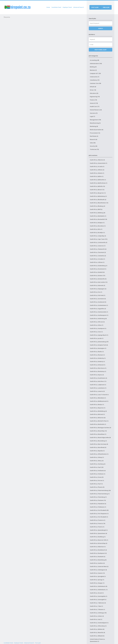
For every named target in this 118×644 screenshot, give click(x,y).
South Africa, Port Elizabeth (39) (99, 510)
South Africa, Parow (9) (97, 477)
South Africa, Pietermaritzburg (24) (100, 490)
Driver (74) (93, 90)
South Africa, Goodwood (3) (98, 302)
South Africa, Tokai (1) (96, 606)
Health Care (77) (95, 106)
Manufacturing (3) (95, 123)
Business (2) (93, 70)
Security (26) (94, 146)
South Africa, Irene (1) (96, 332)
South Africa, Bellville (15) (97, 186)
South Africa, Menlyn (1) (97, 404)
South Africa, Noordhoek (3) (98, 447)
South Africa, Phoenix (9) (97, 487)
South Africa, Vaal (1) (96, 619)
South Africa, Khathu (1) (97, 352)
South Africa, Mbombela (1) (98, 398)
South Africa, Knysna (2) (97, 375)
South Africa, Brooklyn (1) (97, 233)
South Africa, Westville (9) (97, 633)
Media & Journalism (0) (97, 130)
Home (48, 7)
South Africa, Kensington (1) (98, 348)
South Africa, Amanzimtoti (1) (99, 163)
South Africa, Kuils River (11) (98, 381)
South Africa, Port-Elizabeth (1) (99, 517)
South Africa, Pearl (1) (96, 484)
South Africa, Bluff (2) (96, 209)
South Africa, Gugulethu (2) (98, 309)
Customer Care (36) (95, 83)
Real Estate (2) (94, 136)
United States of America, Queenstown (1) (97, 640)
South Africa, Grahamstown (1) (99, 305)
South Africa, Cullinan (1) (97, 262)
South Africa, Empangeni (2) (98, 289)
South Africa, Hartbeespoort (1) (99, 315)
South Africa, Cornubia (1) (97, 259)
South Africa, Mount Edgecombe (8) (100, 437)
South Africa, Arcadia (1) (97, 166)
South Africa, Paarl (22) (97, 467)
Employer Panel (67, 7)
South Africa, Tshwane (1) (97, 609)
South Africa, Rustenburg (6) (98, 560)
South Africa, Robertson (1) (98, 547)
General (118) (94, 103)
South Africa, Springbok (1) (98, 576)
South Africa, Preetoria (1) (98, 520)
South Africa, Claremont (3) (98, 252)
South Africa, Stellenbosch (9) (99, 586)
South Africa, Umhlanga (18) (98, 613)
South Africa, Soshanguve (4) (98, 570)
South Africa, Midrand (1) (97, 414)
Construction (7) (94, 77)
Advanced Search (78, 7)
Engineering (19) (95, 97)
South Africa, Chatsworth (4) (98, 249)
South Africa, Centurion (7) (98, 246)
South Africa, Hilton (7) (97, 325)
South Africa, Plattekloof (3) (98, 504)
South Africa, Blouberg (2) (97, 206)
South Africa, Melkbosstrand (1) (99, 401)
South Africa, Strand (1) (97, 593)
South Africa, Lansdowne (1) (98, 388)
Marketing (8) (94, 126)
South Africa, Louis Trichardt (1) (99, 395)
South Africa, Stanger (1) (97, 583)
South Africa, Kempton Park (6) (99, 345)
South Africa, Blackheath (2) (98, 200)
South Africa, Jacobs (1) (97, 338)
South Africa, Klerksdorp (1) (98, 371)
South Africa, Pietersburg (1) (98, 497)
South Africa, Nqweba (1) (97, 451)
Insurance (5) (94, 113)
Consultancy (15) (95, 80)
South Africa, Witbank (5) (97, 636)
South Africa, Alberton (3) (97, 160)
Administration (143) (96, 63)
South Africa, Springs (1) (97, 580)
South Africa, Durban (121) (98, 276)
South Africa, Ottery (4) (97, 461)
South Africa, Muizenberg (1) (98, 441)
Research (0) (93, 139)
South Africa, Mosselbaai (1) (98, 434)
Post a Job (38, 643)
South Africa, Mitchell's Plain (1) (99, 421)
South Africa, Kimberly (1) (97, 362)
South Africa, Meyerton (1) (98, 408)
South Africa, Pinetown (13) (98, 500)
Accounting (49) (94, 60)
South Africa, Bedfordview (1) (99, 183)
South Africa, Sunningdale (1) (99, 596)
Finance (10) (93, 100)
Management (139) (95, 120)
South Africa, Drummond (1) (98, 269)
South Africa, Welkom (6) (97, 629)
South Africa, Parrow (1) (97, 480)
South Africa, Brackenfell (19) (98, 219)
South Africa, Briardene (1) (98, 226)
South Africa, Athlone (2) (97, 170)
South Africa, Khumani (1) (97, 355)
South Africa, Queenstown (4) (98, 533)
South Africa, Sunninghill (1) (98, 600)
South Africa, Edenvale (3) (97, 285)
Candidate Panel (56, 7)
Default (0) (93, 87)
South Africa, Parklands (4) (98, 471)
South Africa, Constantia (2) (98, 256)
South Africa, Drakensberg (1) (99, 266)
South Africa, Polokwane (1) (98, 507)
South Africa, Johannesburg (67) (99, 342)
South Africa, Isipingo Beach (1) (99, 335)
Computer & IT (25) (95, 73)
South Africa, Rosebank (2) (98, 557)
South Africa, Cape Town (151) (99, 239)
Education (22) (94, 93)
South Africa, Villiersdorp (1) (98, 626)
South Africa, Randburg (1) (98, 537)
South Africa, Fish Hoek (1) (98, 295)
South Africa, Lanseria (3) (97, 391)
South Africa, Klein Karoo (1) (98, 368)
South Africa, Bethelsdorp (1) (98, 196)
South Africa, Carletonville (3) (99, 242)
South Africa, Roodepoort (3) (98, 553)
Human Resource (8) (96, 110)
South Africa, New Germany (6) (99, 444)
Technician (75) (94, 149)
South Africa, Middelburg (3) (98, 411)
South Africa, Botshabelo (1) (98, 216)
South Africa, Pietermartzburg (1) (100, 494)
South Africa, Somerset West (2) (99, 566)
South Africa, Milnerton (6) (98, 418)
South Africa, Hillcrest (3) (97, 322)
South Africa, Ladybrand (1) (98, 385)
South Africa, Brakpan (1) (97, 223)
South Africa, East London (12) (99, 282)
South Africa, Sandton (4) (97, 563)
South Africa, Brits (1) (96, 229)
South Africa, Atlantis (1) (97, 173)
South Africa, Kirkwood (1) (98, 365)
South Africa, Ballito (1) (97, 176)
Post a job (95, 7)
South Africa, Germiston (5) (98, 299)
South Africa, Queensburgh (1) (99, 530)
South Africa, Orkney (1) (97, 457)
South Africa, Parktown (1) (98, 474)
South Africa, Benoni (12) (97, 190)
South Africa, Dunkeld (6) (97, 272)
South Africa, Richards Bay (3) (99, 543)
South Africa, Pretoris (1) (97, 527)
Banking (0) (93, 67)
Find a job (106, 7)
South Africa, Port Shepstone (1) (99, 514)
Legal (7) (92, 116)
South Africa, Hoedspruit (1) (98, 328)
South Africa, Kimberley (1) (98, 358)
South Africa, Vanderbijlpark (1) (99, 623)
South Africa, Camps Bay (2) (98, 236)
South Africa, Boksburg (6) (97, 213)
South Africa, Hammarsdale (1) (99, 312)
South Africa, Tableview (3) (98, 603)
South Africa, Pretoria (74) (97, 523)
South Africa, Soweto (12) (97, 573)
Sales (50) (93, 143)
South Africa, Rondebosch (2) (98, 550)
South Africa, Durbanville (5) (98, 279)
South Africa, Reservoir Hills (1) (99, 540)
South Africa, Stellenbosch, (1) (99, 590)
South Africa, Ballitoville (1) (98, 180)
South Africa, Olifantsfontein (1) (99, 454)
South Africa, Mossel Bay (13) (98, 431)
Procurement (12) (95, 133)
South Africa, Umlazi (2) (97, 616)
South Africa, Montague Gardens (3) (100, 428)
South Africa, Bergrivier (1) (98, 193)
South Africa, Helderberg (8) (98, 319)
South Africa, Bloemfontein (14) (99, 203)
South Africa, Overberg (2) (98, 464)
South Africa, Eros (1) (96, 292)
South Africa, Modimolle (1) (98, 424)
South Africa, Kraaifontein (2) (98, 378)
